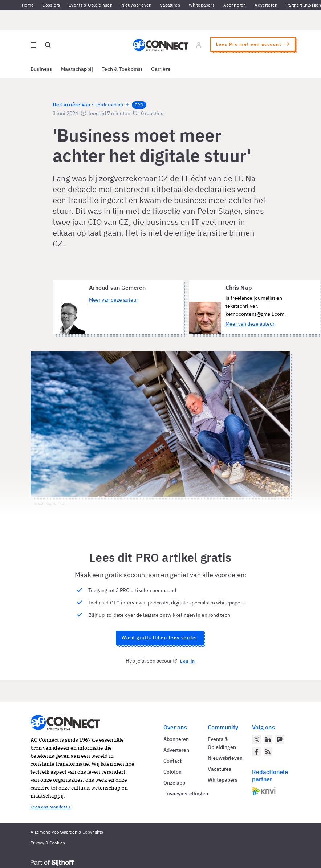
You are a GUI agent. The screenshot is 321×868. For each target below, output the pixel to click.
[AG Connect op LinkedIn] (268, 739)
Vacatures (170, 5)
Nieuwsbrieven (136, 5)
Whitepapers (202, 5)
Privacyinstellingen (186, 794)
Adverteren (266, 5)
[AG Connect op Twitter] (256, 739)
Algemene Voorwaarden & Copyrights (67, 832)
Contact (172, 761)
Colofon (172, 772)
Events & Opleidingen (91, 5)
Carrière (161, 69)
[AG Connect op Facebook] (256, 752)
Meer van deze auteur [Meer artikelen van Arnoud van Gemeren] (113, 300)
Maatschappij (77, 69)
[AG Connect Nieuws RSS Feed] (268, 752)
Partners (294, 5)
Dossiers (51, 5)
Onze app (174, 783)
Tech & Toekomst (122, 69)
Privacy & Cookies (48, 843)
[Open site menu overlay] (33, 45)
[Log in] (199, 45)
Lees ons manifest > (51, 807)
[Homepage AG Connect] (161, 45)
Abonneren (235, 5)
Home (28, 5)
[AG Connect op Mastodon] (280, 739)
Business (41, 69)
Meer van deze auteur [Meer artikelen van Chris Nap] (250, 324)
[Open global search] (48, 45)
